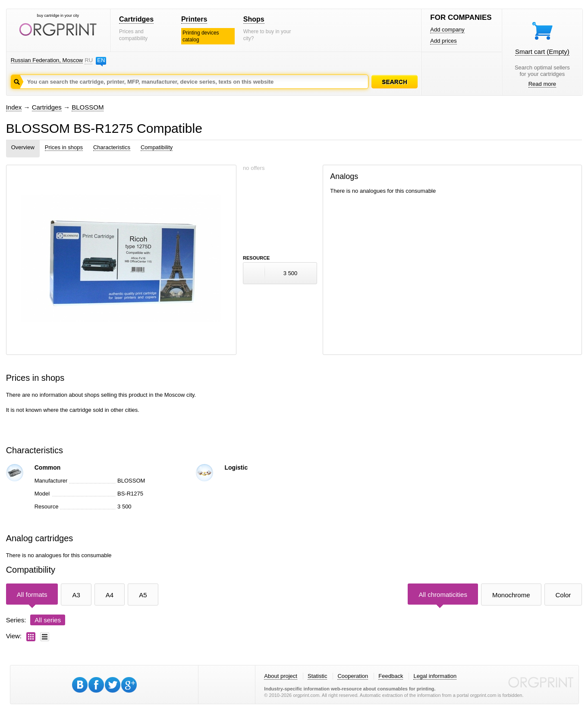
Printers (194, 19)
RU (88, 60)
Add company (447, 30)
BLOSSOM (88, 107)
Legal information (435, 676)
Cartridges (136, 19)
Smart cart (542, 52)
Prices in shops (64, 147)
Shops (254, 19)
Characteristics (112, 147)
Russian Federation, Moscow (47, 60)
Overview (23, 147)
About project (281, 676)
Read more (542, 84)
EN (101, 60)
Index (14, 107)
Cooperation (353, 676)
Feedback (391, 676)
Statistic (318, 676)
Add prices (443, 41)
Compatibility (157, 147)
